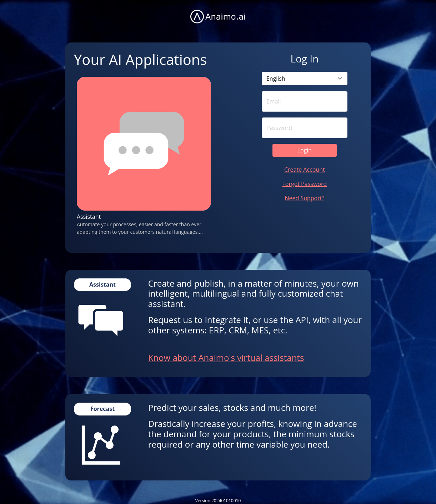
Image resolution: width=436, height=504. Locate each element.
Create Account (305, 170)
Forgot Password (305, 184)
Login (305, 150)
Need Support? (304, 198)
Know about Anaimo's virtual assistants (226, 357)
